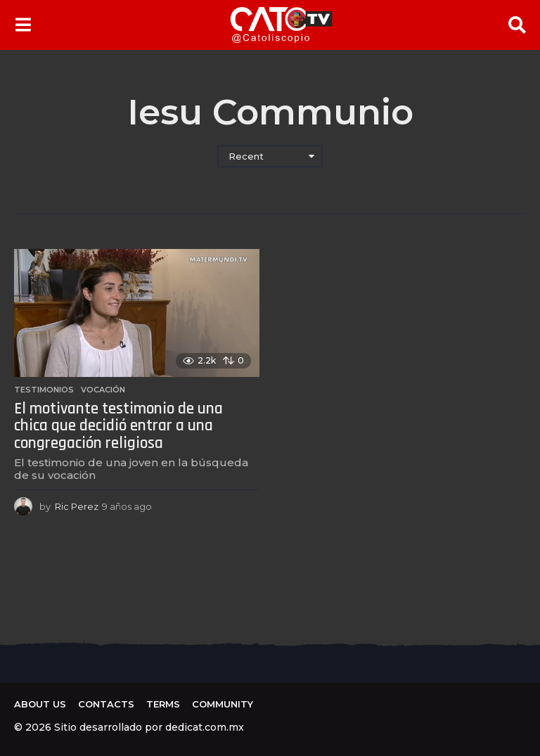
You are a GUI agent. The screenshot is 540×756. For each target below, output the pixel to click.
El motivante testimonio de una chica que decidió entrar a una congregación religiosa (118, 426)
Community (223, 704)
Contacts (106, 704)
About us (40, 704)
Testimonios (44, 390)
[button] (23, 25)
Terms (163, 704)
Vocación (103, 390)
